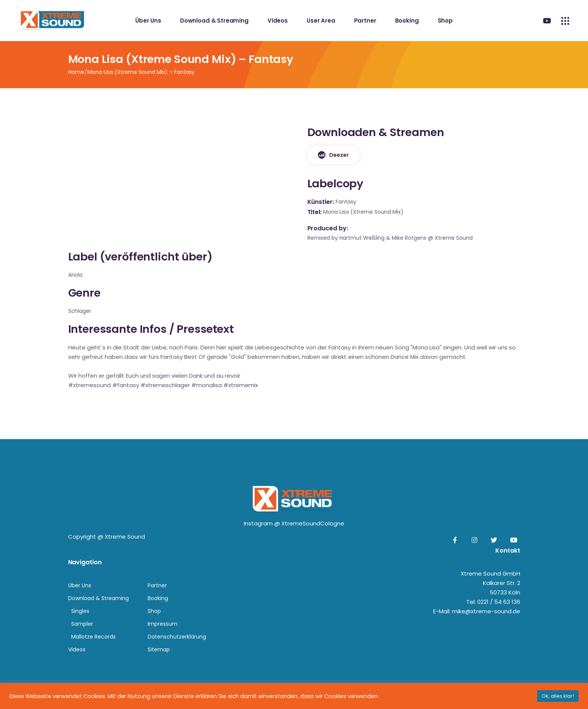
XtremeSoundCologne (313, 523)
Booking (158, 598)
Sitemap (159, 649)
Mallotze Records (93, 637)
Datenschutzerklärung (177, 637)
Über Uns (80, 585)
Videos (77, 649)
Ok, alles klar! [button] (558, 696)
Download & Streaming (99, 598)
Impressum (163, 624)
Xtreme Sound (125, 537)
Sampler (82, 624)
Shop (154, 611)
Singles (80, 611)
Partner (157, 585)
